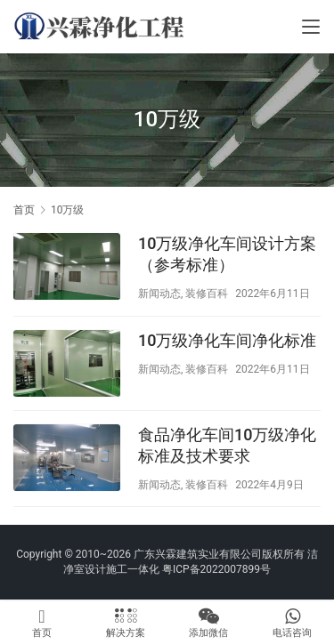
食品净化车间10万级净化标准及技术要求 (227, 445)
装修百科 (207, 294)
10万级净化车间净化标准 (227, 340)
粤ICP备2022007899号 (216, 569)
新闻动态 (159, 294)
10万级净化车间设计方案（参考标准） (227, 254)
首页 (24, 210)
